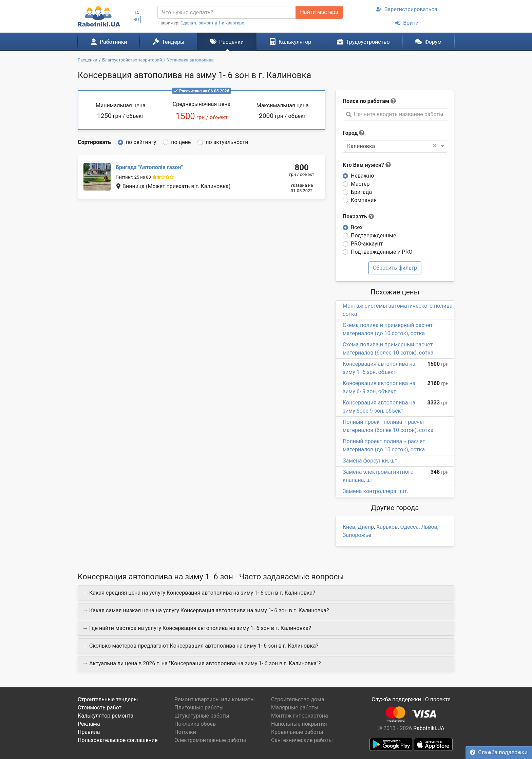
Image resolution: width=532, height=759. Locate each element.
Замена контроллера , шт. (376, 491)
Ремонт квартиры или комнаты (215, 699)
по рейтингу (141, 142)
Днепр (366, 527)
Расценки (227, 42)
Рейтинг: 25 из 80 (133, 177)
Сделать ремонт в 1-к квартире (212, 23)
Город (350, 133)
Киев (349, 527)
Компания (364, 200)
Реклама (89, 724)
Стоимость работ (100, 708)
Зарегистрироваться (407, 9)
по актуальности (227, 142)
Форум (428, 42)
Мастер (360, 184)
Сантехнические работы (302, 740)
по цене (181, 142)
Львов (429, 527)
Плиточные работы (199, 708)
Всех (357, 227)
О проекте (438, 699)
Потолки (185, 732)
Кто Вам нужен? (367, 165)
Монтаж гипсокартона (300, 716)
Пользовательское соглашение (118, 740)
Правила (89, 732)
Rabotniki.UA (429, 728)
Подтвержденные (373, 236)
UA (136, 13)
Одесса (409, 527)
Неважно (362, 176)
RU (136, 20)
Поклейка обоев (195, 724)
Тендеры (168, 42)
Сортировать (94, 142)
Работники (109, 42)
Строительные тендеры (108, 699)
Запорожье (357, 535)
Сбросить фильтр (395, 268)
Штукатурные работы (202, 716)
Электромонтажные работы (210, 740)
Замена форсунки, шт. (371, 461)
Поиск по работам (366, 101)
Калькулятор (290, 42)
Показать (358, 216)
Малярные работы (295, 708)
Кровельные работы (297, 732)
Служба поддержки (499, 752)
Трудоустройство (363, 42)
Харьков (387, 527)
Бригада (361, 192)
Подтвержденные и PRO (382, 252)
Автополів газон (149, 167)
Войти (407, 23)
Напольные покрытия (299, 724)
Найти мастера (319, 12)
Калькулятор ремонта (106, 716)
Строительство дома (298, 699)
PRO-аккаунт (367, 244)
